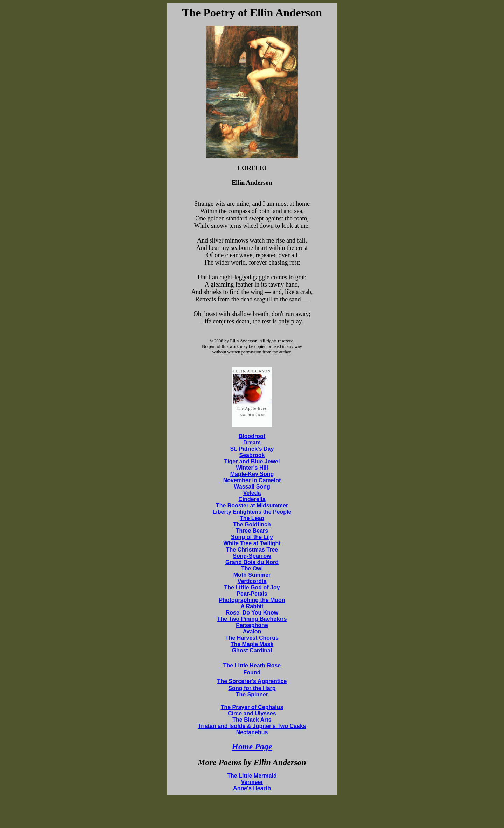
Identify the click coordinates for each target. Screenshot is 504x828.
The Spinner (252, 694)
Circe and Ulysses (252, 713)
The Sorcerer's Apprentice (252, 681)
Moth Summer (252, 575)
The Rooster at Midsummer (252, 506)
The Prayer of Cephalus (252, 707)
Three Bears (252, 531)
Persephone (252, 625)
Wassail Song (252, 487)
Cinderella (252, 499)
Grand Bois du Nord (252, 562)
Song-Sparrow (252, 556)
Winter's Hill (252, 468)
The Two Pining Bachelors (252, 619)
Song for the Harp (252, 688)
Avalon (252, 631)
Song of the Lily (252, 537)
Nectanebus (252, 732)
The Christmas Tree (252, 550)
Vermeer (252, 782)
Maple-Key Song (252, 474)
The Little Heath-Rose (252, 665)
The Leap (252, 518)
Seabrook (252, 455)
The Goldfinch (252, 524)
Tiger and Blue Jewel (252, 461)
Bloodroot (252, 436)
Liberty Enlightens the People (252, 512)
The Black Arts (252, 720)
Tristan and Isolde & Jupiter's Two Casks (252, 726)
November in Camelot (252, 480)
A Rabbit (252, 606)
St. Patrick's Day (252, 449)
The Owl (252, 569)
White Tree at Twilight (252, 543)
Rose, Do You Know (252, 613)
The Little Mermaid (252, 776)
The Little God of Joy (252, 587)
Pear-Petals (252, 594)
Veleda (252, 493)
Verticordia (252, 581)
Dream (252, 443)
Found (252, 672)
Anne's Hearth (252, 788)
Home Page (252, 746)
